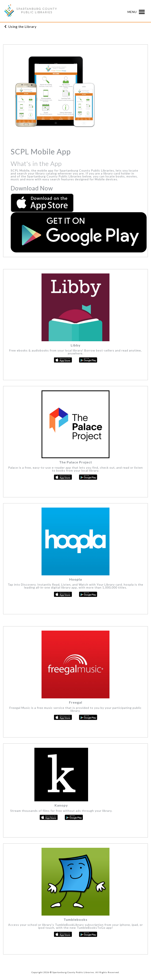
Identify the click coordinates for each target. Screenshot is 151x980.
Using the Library (22, 26)
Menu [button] (137, 12)
